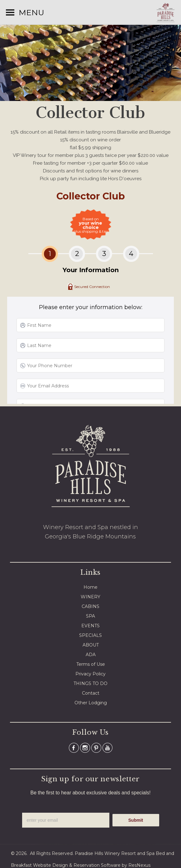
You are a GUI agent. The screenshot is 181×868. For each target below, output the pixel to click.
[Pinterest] (96, 747)
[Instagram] (85, 747)
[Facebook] (74, 747)
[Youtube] (107, 747)
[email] (66, 820)
